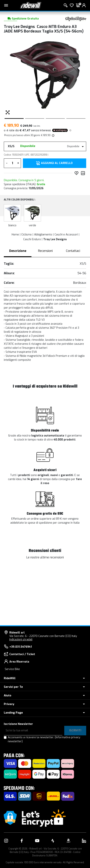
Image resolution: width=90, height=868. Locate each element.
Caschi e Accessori (66, 235)
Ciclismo (27, 235)
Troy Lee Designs (55, 239)
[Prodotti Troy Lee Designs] (76, 19)
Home (15, 235)
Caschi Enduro (32, 239)
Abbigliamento (43, 235)
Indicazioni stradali (21, 640)
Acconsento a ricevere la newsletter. (44, 739)
